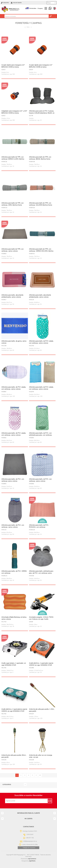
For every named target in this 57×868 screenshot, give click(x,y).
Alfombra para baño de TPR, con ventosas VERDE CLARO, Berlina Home (13, 159)
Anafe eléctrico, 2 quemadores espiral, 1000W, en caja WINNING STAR (14, 710)
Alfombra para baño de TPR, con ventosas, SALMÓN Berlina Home (41, 204)
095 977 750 (50, 8)
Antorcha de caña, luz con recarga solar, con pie (41, 756)
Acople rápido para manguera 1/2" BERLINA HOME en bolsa (13, 66)
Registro (6, 3)
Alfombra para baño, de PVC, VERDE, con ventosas (14, 572)
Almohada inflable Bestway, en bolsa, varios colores (14, 618)
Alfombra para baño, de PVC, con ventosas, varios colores (40, 480)
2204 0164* (30, 834)
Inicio (28, 27)
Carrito (54, 8)
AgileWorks (32, 861)
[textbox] (27, 16)
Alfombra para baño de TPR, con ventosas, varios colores (13, 250)
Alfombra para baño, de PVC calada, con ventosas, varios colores (41, 342)
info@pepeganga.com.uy (30, 841)
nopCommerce (32, 859)
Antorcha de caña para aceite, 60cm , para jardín (14, 756)
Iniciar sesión (17, 3)
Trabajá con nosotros (29, 848)
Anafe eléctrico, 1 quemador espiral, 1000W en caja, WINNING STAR (41, 664)
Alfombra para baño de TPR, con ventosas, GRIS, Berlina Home (13, 204)
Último (40, 775)
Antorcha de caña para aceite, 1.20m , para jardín (42, 710)
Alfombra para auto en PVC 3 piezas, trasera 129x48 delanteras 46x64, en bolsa (42, 113)
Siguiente (36, 775)
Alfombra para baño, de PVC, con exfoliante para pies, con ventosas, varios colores (41, 435)
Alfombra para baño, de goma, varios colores (14, 342)
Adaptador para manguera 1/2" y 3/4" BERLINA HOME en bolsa (14, 112)
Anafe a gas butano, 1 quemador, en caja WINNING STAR (14, 664)
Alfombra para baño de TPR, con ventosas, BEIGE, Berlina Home (40, 158)
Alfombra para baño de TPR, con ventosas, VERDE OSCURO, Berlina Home (41, 251)
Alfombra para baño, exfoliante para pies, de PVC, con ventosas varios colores (41, 573)
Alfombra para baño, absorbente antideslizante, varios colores (12, 296)
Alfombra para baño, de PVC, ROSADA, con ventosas (39, 526)
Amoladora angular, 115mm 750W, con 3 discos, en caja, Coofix (41, 618)
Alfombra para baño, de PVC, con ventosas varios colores (13, 480)
